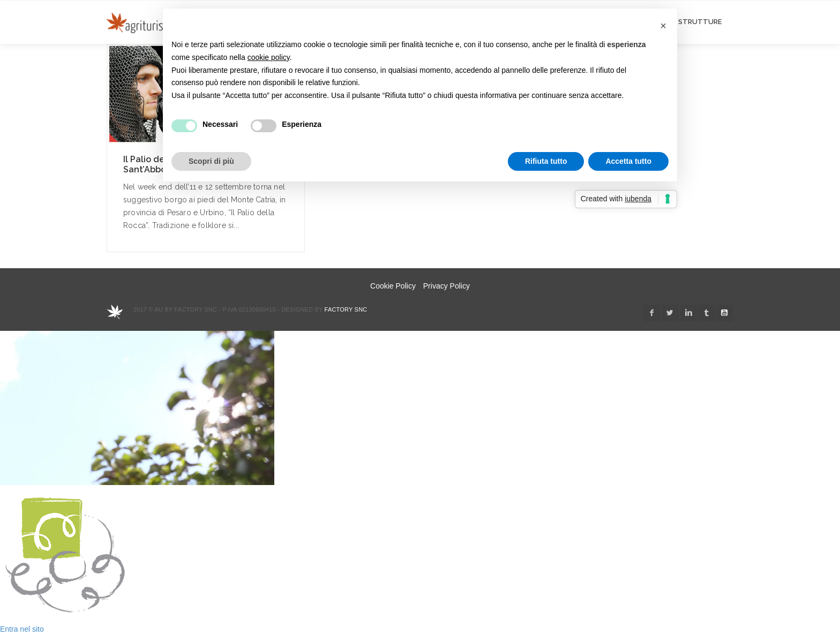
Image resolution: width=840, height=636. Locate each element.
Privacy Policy (447, 286)
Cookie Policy (393, 286)
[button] (663, 26)
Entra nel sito (22, 629)
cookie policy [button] (269, 57)
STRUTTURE (700, 22)
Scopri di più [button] (211, 161)
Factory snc (346, 309)
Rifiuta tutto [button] (546, 161)
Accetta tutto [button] (628, 161)
